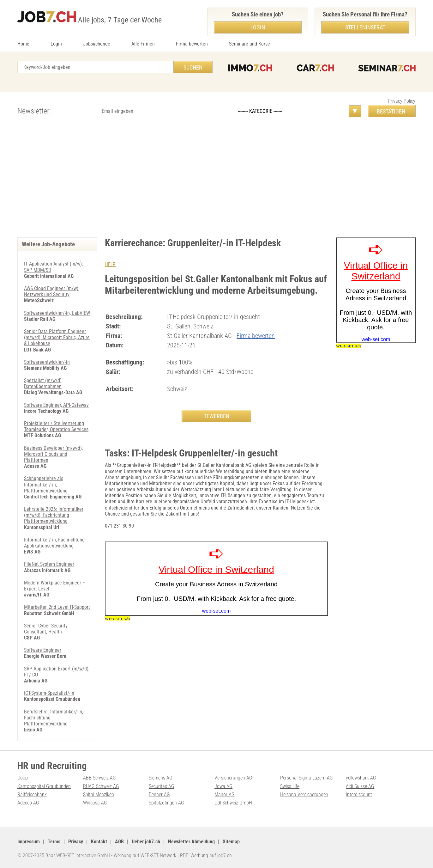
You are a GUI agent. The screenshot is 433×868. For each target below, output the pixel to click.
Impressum (29, 842)
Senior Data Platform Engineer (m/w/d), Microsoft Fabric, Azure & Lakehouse (57, 337)
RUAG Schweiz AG (101, 786)
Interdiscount (359, 795)
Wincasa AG (95, 803)
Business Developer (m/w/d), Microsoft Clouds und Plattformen (53, 454)
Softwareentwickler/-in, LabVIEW (57, 313)
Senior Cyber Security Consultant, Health (46, 629)
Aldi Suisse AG (360, 786)
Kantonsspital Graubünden (44, 786)
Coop (23, 778)
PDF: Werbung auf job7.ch (206, 856)
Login (56, 44)
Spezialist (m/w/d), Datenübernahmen (43, 383)
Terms (54, 842)
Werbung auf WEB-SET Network (145, 856)
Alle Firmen (143, 44)
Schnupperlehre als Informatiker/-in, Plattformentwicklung (46, 484)
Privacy (76, 842)
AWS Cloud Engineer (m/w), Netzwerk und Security (52, 291)
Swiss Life (290, 786)
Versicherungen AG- (234, 778)
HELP (110, 264)
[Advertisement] (217, 184)
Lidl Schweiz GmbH (233, 803)
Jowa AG (223, 786)
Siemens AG (161, 778)
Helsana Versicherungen (304, 795)
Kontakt (99, 842)
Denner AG (159, 795)
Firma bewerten (192, 44)
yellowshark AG (361, 778)
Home (23, 44)
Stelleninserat (365, 27)
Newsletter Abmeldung (191, 842)
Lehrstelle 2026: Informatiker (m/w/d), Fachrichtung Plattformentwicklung (54, 515)
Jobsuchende (97, 44)
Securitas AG (162, 786)
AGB (119, 842)
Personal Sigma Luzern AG (307, 778)
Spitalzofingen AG (166, 803)
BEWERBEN (216, 416)
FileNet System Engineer (49, 564)
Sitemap (231, 842)
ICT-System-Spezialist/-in (49, 693)
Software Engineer (43, 650)
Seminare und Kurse (250, 44)
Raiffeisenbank (32, 795)
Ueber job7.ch (146, 842)
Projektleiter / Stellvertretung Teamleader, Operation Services (56, 426)
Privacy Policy (402, 101)
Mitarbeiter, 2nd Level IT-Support (57, 607)
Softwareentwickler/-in (47, 362)
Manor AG (225, 795)
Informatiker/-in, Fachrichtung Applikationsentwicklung (54, 543)
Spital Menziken (99, 795)
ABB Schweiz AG (99, 778)
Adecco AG (28, 803)
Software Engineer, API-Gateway (56, 405)
